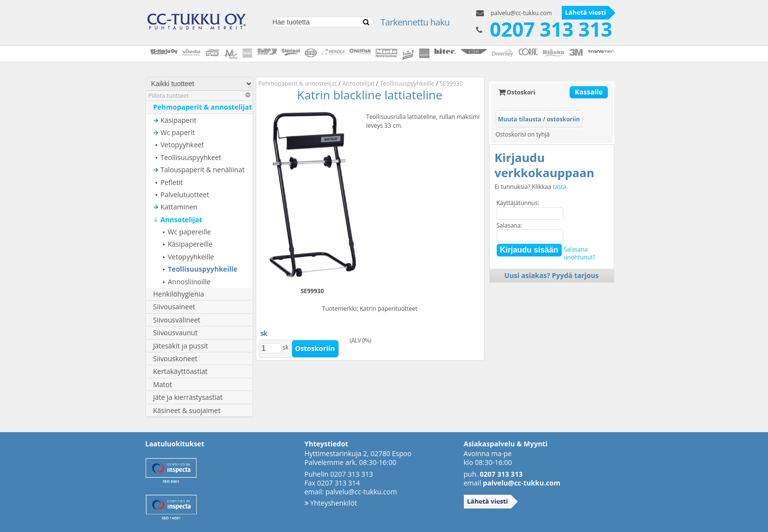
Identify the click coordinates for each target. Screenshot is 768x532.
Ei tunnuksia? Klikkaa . (531, 187)
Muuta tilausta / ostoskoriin (539, 119)
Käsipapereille (190, 244)
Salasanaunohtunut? (580, 253)
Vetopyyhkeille (191, 257)
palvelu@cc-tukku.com (521, 13)
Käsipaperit (179, 120)
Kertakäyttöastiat (180, 371)
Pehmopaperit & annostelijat (203, 107)
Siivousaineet (174, 307)
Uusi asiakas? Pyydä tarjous (552, 275)
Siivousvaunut (176, 333)
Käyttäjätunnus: (518, 203)
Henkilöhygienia (179, 294)
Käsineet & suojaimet (187, 410)
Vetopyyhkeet (182, 145)
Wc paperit (178, 132)
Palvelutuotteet (185, 195)
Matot (163, 384)
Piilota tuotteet (199, 96)
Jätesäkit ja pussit (181, 346)
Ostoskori (517, 92)
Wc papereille (190, 232)
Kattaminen (179, 207)
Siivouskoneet (176, 359)
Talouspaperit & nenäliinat (203, 170)
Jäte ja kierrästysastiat (188, 397)
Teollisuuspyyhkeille (203, 269)
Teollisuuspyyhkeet (191, 157)
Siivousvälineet (177, 320)
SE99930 (451, 83)
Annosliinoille (189, 282)
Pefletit (172, 182)
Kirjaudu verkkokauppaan (545, 165)
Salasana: (510, 225)
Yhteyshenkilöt (331, 503)
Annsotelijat (181, 220)
